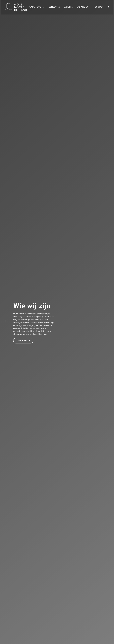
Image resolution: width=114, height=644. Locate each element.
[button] (109, 7)
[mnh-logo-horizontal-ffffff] (16, 4)
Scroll (7, 321)
